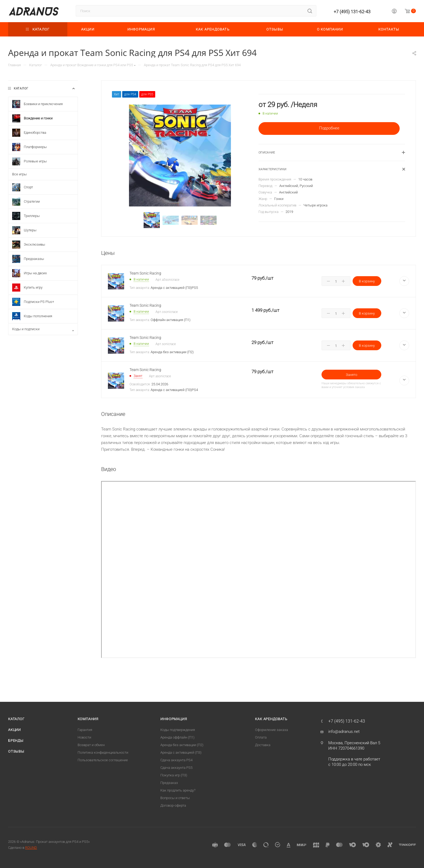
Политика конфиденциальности (103, 752)
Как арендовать (271, 719)
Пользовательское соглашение (103, 760)
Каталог (16, 719)
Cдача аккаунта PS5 (176, 768)
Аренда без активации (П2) (182, 745)
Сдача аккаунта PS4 (176, 760)
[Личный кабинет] (394, 12)
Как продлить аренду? (178, 790)
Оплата (261, 737)
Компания (88, 719)
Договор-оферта (173, 805)
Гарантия (85, 730)
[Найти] (310, 11)
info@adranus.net (344, 732)
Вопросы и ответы (175, 798)
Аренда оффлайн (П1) (177, 737)
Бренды (16, 741)
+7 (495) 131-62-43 (352, 12)
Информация (174, 719)
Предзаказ (169, 783)
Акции (14, 730)
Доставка (263, 745)
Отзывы (16, 751)
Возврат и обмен (91, 745)
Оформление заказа (271, 730)
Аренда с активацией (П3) (181, 752)
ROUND (31, 848)
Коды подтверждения (178, 730)
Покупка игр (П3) (174, 775)
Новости (84, 737)
